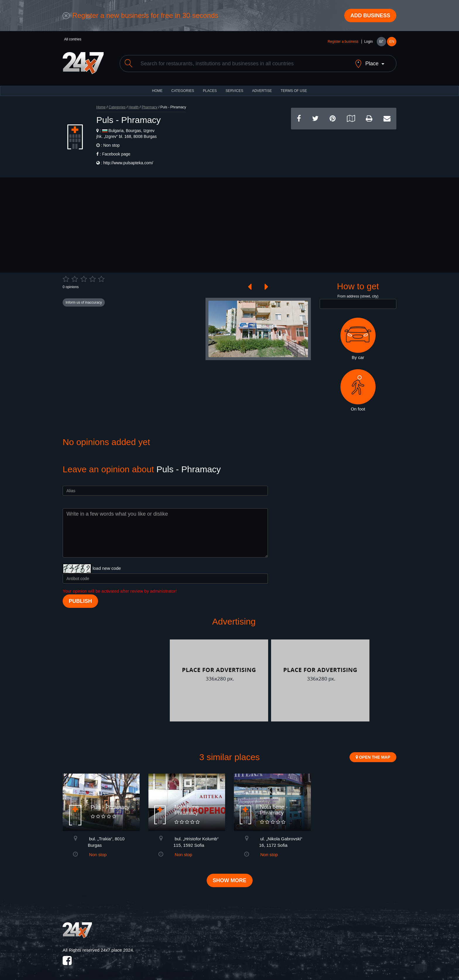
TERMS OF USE (294, 91)
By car (358, 339)
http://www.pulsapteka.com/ (128, 163)
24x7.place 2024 (117, 950)
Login (368, 42)
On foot (358, 390)
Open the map (373, 757)
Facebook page (116, 154)
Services (234, 91)
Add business (370, 16)
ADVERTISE (262, 91)
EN (392, 42)
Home (101, 107)
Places (210, 91)
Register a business (343, 42)
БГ (381, 42)
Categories (117, 107)
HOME (157, 91)
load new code (107, 568)
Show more (230, 880)
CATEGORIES (183, 91)
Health (134, 107)
